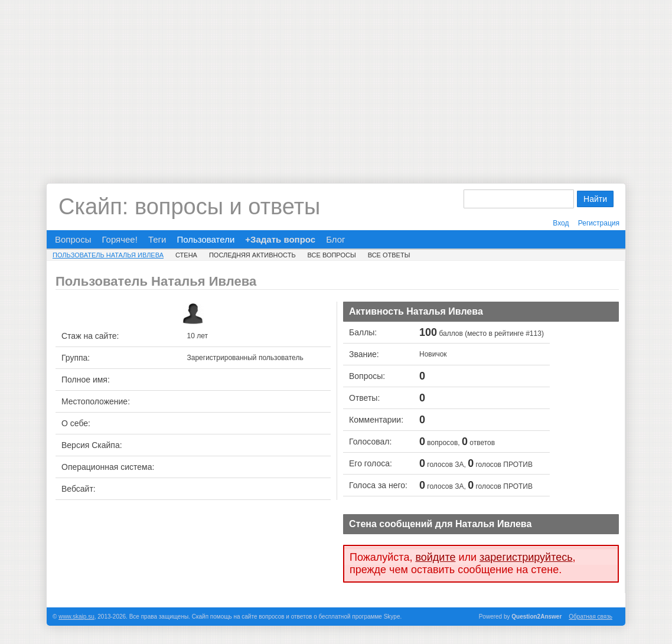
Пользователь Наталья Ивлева (108, 255)
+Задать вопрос (280, 239)
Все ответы (389, 255)
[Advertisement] (336, 83)
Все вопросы (332, 255)
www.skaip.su (76, 617)
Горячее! (119, 239)
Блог (335, 239)
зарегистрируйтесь (526, 557)
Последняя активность (252, 255)
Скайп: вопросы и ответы (189, 207)
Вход (561, 223)
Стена (186, 255)
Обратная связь (591, 617)
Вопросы (73, 239)
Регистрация (599, 223)
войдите (435, 557)
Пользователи (205, 239)
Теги (157, 239)
